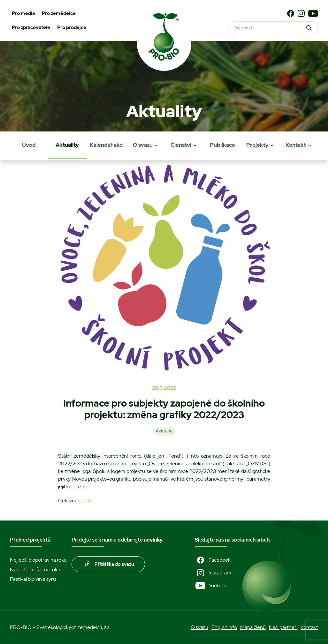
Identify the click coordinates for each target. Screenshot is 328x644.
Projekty (257, 145)
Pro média (23, 13)
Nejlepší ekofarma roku (35, 569)
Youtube (211, 586)
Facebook (213, 560)
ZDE (88, 501)
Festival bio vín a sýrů (33, 579)
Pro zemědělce (59, 13)
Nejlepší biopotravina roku (38, 560)
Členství (181, 145)
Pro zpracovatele (31, 27)
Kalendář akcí (107, 145)
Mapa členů (253, 627)
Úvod (29, 145)
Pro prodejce (72, 27)
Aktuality (67, 145)
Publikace (222, 145)
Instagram (213, 573)
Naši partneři (283, 627)
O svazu (143, 145)
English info (224, 627)
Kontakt (296, 145)
